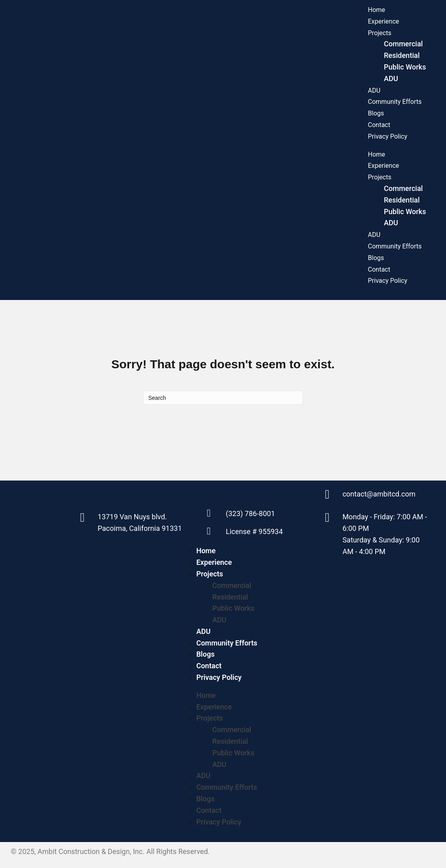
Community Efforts (395, 102)
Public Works (405, 67)
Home (377, 10)
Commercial (403, 44)
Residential (402, 55)
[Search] (223, 398)
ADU (391, 78)
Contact (379, 125)
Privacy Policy (388, 136)
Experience (384, 21)
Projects (380, 33)
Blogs (376, 113)
